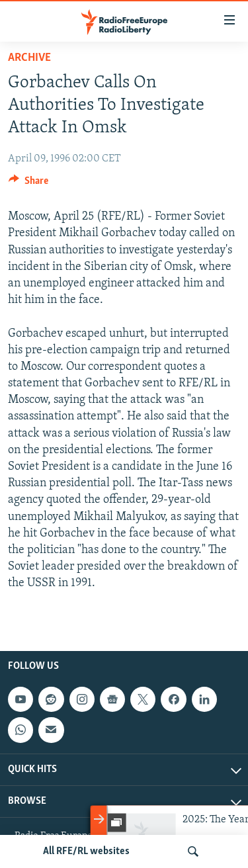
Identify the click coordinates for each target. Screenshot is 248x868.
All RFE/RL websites (86, 851)
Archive (29, 58)
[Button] (28, 184)
